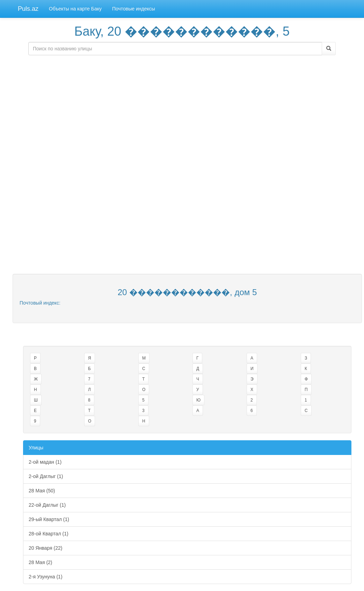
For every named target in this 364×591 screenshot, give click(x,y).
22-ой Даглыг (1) (47, 505)
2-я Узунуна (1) (46, 577)
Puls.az (28, 9)
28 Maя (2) (41, 562)
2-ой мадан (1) (45, 462)
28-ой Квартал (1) (49, 534)
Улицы (36, 448)
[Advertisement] (182, 109)
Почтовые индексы (134, 9)
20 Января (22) (45, 548)
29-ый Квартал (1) (49, 519)
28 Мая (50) (42, 491)
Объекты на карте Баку (75, 9)
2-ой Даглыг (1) (46, 476)
